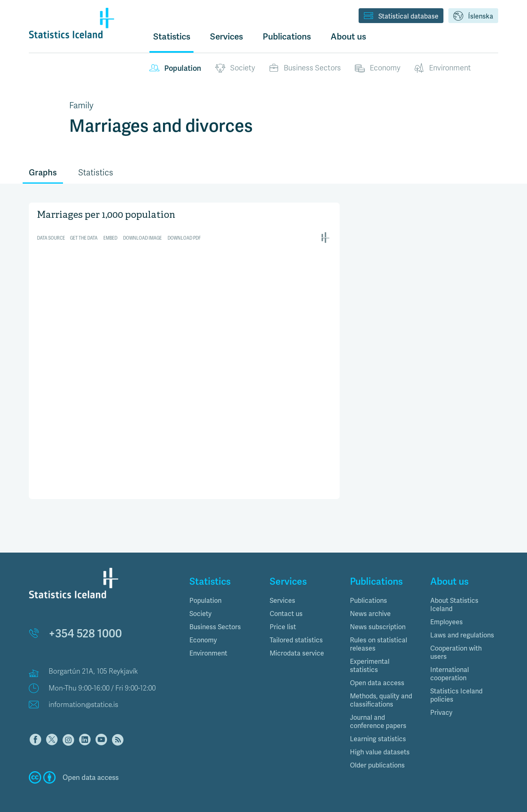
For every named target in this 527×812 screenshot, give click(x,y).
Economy (378, 68)
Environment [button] (208, 641)
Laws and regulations (462, 623)
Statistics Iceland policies (456, 683)
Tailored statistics (296, 628)
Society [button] (201, 602)
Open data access (377, 671)
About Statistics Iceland (454, 593)
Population (175, 68)
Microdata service (297, 641)
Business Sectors (305, 68)
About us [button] (348, 36)
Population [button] (205, 589)
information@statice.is (83, 693)
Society (235, 68)
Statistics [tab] (96, 173)
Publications (368, 589)
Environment (443, 68)
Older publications (377, 753)
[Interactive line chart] (184, 302)
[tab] (223, 589)
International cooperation (450, 662)
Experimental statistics (370, 654)
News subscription (378, 615)
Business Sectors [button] (215, 615)
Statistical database (401, 16)
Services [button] (226, 36)
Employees (447, 610)
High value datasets (380, 740)
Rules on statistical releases (379, 632)
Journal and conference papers (378, 710)
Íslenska (473, 16)
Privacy (441, 701)
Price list (283, 615)
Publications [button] (287, 36)
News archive (370, 602)
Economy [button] (203, 628)
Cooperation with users (456, 640)
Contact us (286, 602)
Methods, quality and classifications (381, 688)
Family (81, 105)
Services (282, 589)
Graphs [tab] (43, 173)
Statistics (172, 36)
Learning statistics (378, 727)
